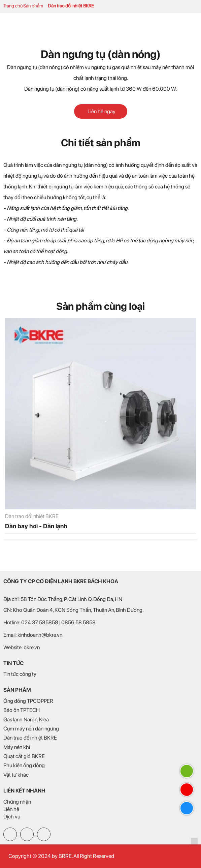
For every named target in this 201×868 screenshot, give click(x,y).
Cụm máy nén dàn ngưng (31, 729)
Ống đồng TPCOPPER (28, 701)
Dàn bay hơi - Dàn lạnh (36, 526)
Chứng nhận (17, 802)
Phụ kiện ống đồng (24, 765)
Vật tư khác (16, 775)
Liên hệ (11, 809)
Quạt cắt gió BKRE (24, 756)
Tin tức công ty (20, 674)
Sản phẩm (33, 6)
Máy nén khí (17, 747)
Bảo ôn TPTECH (22, 710)
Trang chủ (13, 6)
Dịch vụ (12, 817)
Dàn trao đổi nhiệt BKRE (71, 6)
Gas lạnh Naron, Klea (26, 720)
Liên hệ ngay (101, 111)
